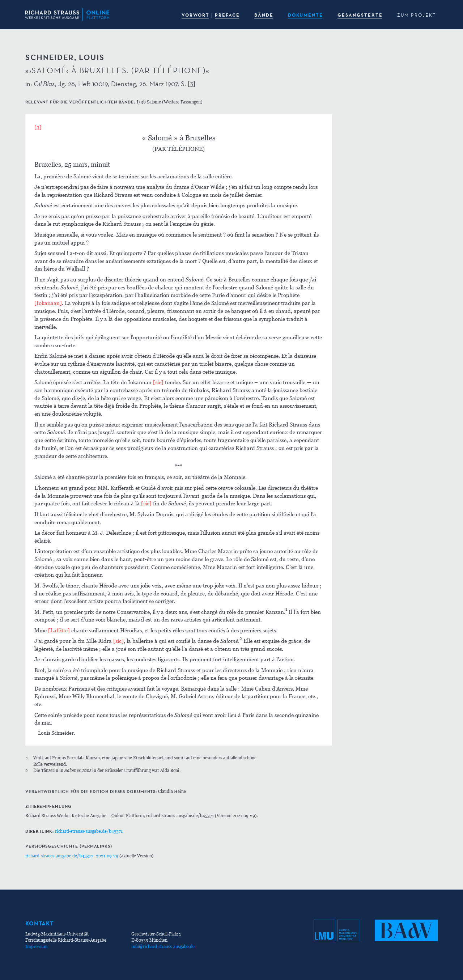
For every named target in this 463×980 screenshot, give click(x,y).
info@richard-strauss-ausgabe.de (163, 947)
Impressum (37, 947)
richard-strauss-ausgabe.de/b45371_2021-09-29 (72, 856)
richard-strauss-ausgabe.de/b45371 (89, 831)
